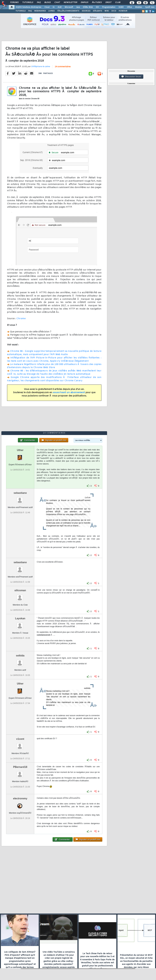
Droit (108, 3)
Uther (20, 450)
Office (129, 7)
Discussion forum (131, 77)
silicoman (20, 590)
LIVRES (51, 11)
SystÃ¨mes (150, 7)
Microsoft (69, 7)
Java (78, 7)
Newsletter (70, 3)
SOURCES (86, 11)
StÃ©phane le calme (40, 67)
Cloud (47, 7)
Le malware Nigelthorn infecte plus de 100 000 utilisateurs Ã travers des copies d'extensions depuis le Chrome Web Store (54, 366)
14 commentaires (63, 67)
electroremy (20, 798)
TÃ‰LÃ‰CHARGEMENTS (68, 11)
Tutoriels (28, 3)
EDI (97, 7)
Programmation (109, 7)
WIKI (107, 11)
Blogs (48, 3)
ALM (60, 7)
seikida (20, 656)
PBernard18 (20, 767)
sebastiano (20, 493)
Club (118, 3)
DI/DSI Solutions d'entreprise (29, 7)
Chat (57, 3)
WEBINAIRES (40, 11)
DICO (114, 11)
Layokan (20, 618)
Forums (14, 3)
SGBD (121, 7)
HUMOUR (123, 11)
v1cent (20, 739)
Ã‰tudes (97, 3)
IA (54, 7)
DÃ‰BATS (97, 11)
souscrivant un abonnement (69, 393)
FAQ (39, 3)
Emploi (85, 3)
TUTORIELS (21, 11)
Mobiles (139, 7)
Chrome (21, 319)
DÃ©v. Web (88, 7)
